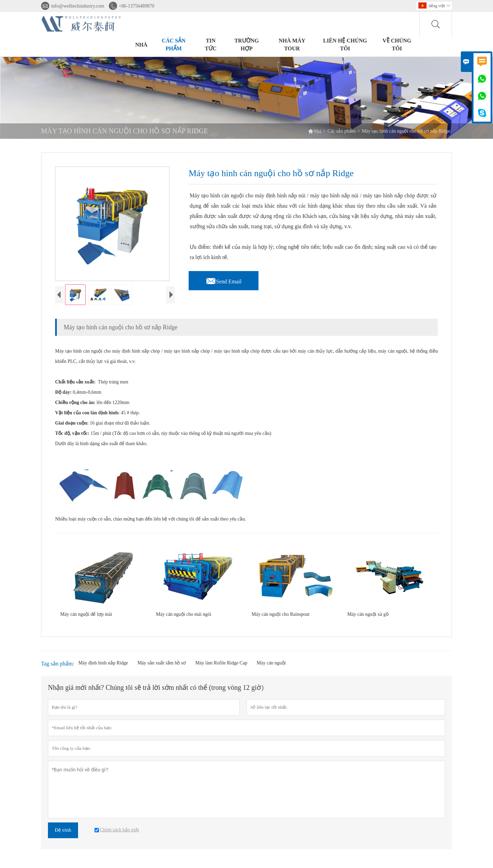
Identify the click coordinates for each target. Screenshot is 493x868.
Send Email (224, 280)
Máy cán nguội (271, 668)
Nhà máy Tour (292, 45)
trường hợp (247, 45)
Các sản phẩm (174, 45)
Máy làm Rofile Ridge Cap (222, 668)
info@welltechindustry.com (78, 6)
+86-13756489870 (137, 6)
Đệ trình (63, 835)
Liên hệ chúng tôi (345, 45)
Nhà (141, 45)
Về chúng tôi (397, 45)
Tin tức (211, 45)
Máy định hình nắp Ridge (103, 668)
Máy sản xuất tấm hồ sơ (162, 668)
